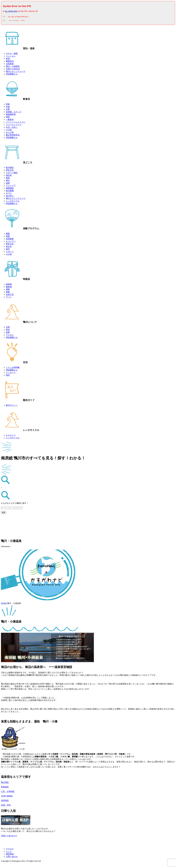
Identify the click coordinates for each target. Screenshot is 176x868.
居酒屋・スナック (14, 113)
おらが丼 (10, 133)
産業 (8, 333)
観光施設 (10, 168)
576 (4, 21)
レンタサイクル (13, 202)
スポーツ (10, 252)
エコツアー (11, 242)
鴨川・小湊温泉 (13, 67)
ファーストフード (14, 125)
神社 (8, 181)
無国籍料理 (11, 115)
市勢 (8, 328)
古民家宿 (10, 64)
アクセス (10, 336)
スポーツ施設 (12, 173)
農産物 (9, 287)
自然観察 (10, 239)
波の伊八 (10, 197)
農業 (8, 234)
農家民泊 (10, 62)
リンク (9, 852)
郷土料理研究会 (13, 136)
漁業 (8, 237)
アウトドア (11, 186)
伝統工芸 (10, 295)
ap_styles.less (11, 11)
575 (4, 17)
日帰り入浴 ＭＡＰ (9, 836)
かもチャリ (11, 436)
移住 (8, 376)
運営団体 (10, 855)
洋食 (8, 107)
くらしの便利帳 (13, 368)
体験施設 (10, 189)
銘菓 (8, 293)
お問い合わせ (12, 857)
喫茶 (8, 118)
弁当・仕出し (12, 128)
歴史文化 (10, 171)
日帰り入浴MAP (13, 70)
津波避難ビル (12, 75)
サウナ (9, 194)
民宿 (8, 59)
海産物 (9, 285)
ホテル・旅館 (12, 54)
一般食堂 (10, 120)
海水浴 (9, 176)
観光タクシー (12, 406)
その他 (9, 131)
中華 (8, 110)
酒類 (8, 290)
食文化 (9, 247)
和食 (8, 105)
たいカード (11, 373)
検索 (4, 513)
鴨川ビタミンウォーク (16, 72)
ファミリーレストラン (16, 123)
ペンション (11, 57)
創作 (8, 250)
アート (9, 298)
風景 (8, 179)
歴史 (8, 330)
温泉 (8, 184)
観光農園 (10, 191)
